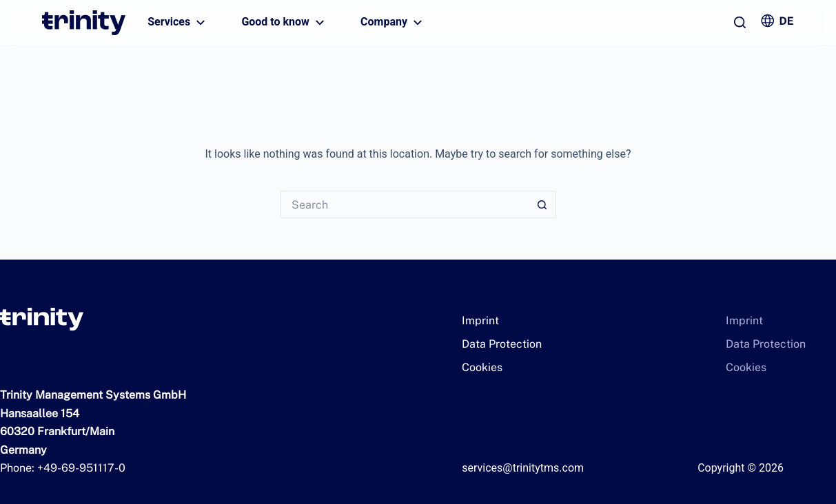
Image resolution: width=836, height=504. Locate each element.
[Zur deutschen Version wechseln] (777, 21)
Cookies (480, 367)
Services (178, 23)
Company (393, 23)
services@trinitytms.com (523, 468)
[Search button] (542, 204)
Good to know (285, 23)
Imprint (478, 321)
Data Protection (496, 344)
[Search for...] (405, 204)
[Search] (740, 22)
